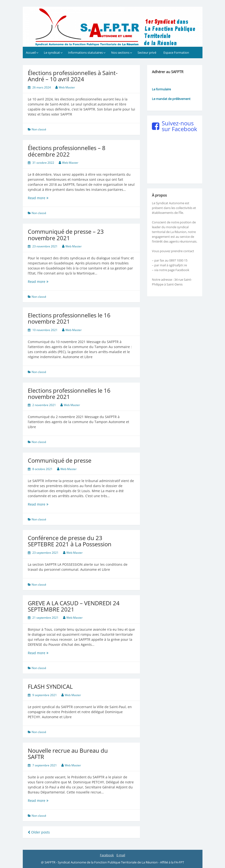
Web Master (67, 87)
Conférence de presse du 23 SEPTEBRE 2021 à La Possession (70, 541)
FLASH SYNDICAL (50, 686)
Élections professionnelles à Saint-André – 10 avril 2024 (73, 76)
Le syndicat (52, 52)
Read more (50, 198)
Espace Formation (176, 52)
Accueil (31, 52)
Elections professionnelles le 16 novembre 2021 (69, 318)
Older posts (39, 832)
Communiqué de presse (60, 460)
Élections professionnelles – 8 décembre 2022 (67, 151)
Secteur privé (147, 52)
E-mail (121, 855)
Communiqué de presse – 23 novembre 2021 (66, 235)
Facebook (107, 855)
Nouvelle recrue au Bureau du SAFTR (68, 754)
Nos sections (120, 52)
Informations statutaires (85, 52)
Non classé (39, 129)
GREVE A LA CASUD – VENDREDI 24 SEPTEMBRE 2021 (74, 606)
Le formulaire (161, 89)
